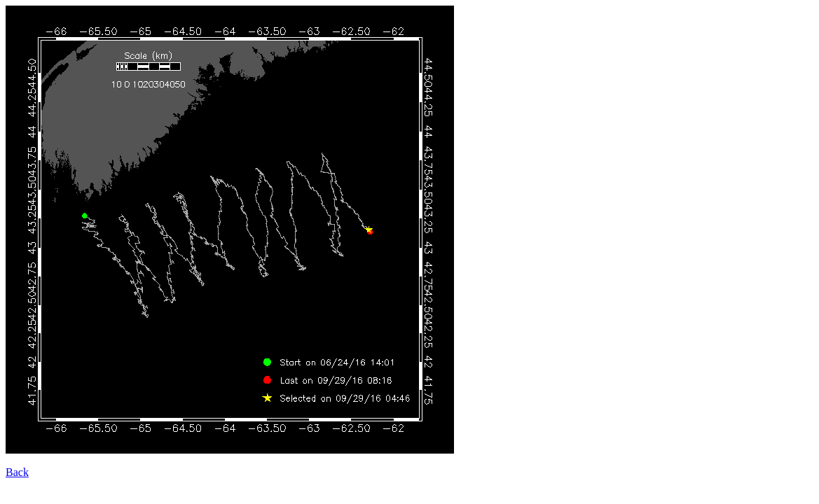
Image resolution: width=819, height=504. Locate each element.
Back (17, 472)
